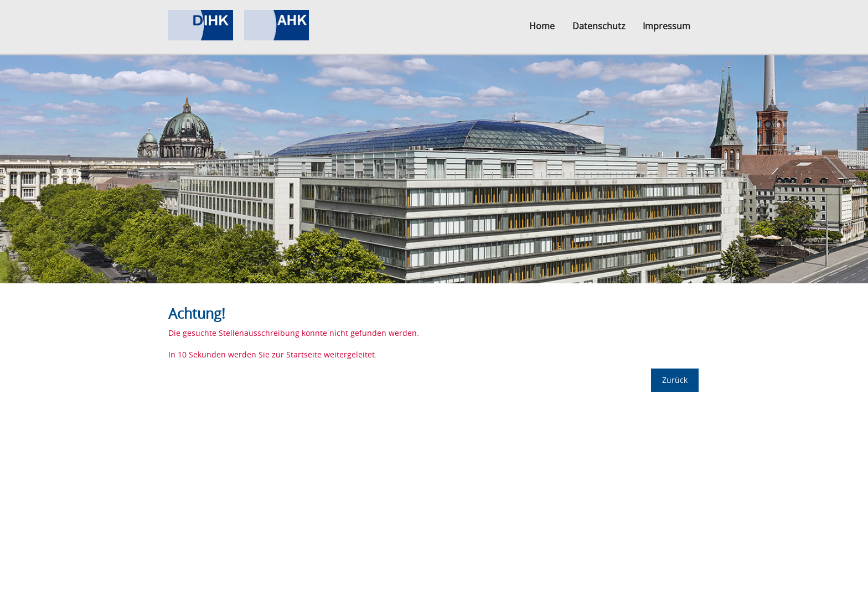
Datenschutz (599, 26)
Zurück (675, 380)
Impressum (666, 26)
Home (542, 26)
